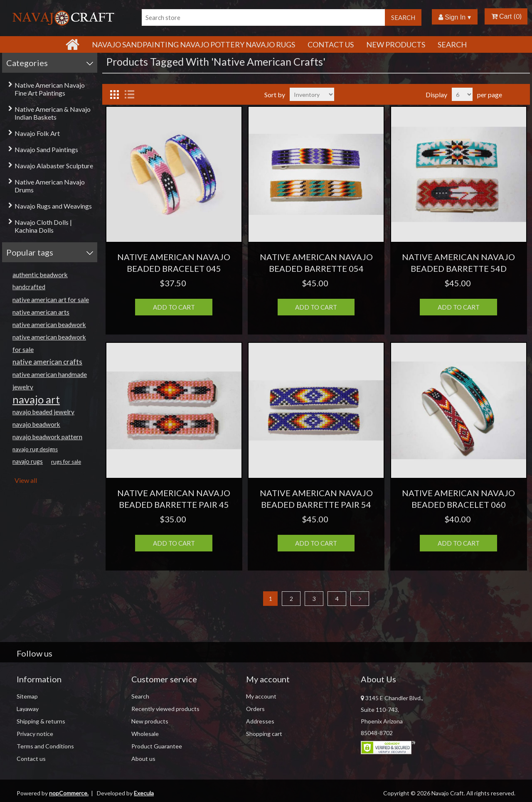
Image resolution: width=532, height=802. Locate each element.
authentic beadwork (40, 275)
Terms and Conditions (45, 746)
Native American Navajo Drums (50, 186)
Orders (255, 709)
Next (360, 599)
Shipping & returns (41, 721)
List (129, 94)
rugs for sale (66, 462)
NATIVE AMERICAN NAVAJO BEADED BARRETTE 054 (316, 263)
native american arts (41, 312)
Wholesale (145, 734)
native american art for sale (51, 300)
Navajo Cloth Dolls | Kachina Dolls (43, 226)
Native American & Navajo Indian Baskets (53, 113)
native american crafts (47, 362)
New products (396, 44)
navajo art (36, 399)
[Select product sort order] (312, 94)
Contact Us (331, 44)
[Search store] (263, 17)
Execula (144, 793)
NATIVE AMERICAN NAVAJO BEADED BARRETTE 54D (458, 263)
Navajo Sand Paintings (46, 149)
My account (261, 696)
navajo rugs (28, 461)
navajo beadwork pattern (47, 437)
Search (452, 44)
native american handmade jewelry (50, 381)
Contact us (31, 759)
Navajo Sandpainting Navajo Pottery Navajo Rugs (193, 44)
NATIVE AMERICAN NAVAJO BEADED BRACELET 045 (174, 263)
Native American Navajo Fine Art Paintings (50, 89)
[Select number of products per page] (462, 94)
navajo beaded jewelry (43, 412)
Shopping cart (264, 734)
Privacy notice (35, 734)
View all (26, 480)
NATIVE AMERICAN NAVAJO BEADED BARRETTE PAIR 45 (174, 499)
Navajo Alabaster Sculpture (54, 166)
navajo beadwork (36, 424)
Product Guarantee (157, 746)
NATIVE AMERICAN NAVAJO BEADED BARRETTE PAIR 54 (316, 499)
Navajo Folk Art (37, 133)
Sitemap (27, 696)
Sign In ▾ (455, 17)
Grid (114, 94)
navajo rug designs (35, 449)
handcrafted (29, 287)
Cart (502, 16)
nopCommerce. (69, 793)
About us (143, 759)
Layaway (28, 709)
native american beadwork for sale (49, 343)
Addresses (260, 721)
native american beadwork (49, 325)
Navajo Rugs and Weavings (53, 206)
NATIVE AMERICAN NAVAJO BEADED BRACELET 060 (458, 499)
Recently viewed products (165, 709)
